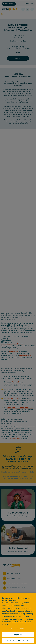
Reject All (18, 635)
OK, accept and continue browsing (18, 640)
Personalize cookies (18, 629)
